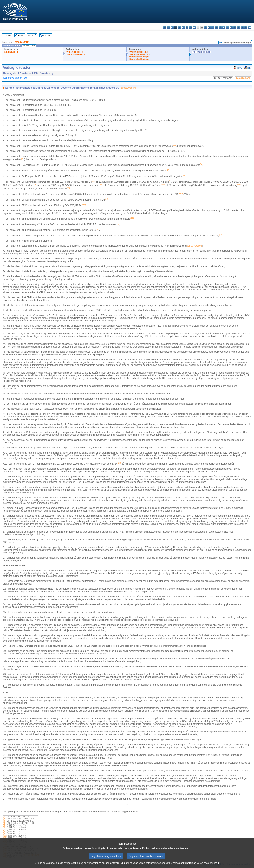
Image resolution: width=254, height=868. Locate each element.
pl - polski (228, 27)
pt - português (231, 27)
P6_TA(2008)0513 (202, 52)
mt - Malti (220, 27)
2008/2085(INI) (22, 42)
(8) (4, 832)
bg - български (165, 27)
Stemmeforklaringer (139, 57)
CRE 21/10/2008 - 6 (75, 54)
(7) (4, 829)
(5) (4, 825)
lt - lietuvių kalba (213, 27)
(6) (4, 827)
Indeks (9, 35)
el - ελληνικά (187, 27)
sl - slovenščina (242, 27)
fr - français (194, 27)
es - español (169, 27)
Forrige (21, 35)
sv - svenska (250, 27)
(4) (4, 823)
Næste (31, 35)
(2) (4, 819)
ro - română (235, 27)
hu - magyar (216, 27)
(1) (4, 817)
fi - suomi (246, 27)
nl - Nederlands (224, 27)
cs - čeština (172, 27)
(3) (4, 821)
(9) (4, 834)
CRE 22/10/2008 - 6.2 (139, 54)
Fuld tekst (48, 35)
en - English (191, 27)
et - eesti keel (183, 27)
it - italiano (205, 27)
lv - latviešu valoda (209, 27)
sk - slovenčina (239, 27)
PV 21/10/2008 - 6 (75, 52)
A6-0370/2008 (11, 52)
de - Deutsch (180, 27)
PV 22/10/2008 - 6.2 (139, 52)
